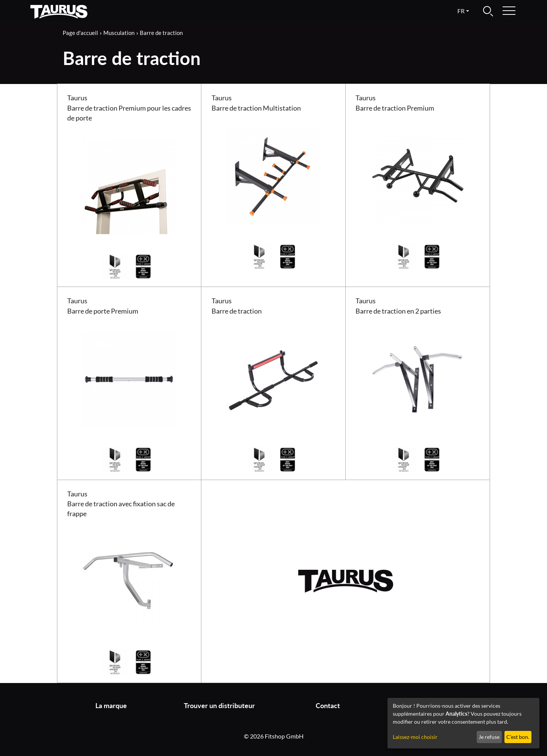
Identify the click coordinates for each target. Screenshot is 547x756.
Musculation (119, 33)
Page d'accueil (80, 33)
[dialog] (463, 723)
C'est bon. (518, 737)
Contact (328, 706)
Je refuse (489, 737)
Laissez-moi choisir (415, 737)
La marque (111, 706)
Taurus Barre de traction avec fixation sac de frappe (121, 504)
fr (461, 11)
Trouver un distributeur (219, 706)
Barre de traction (161, 33)
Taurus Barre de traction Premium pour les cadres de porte (129, 108)
